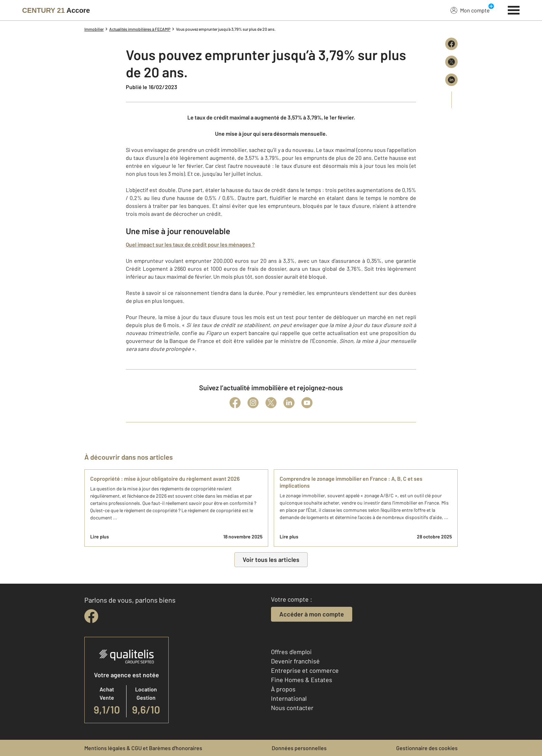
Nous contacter (292, 708)
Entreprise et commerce (305, 670)
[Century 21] (56, 10)
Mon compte (470, 10)
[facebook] (91, 616)
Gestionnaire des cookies (427, 748)
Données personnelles (299, 748)
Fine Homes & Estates (302, 680)
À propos (283, 689)
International (289, 698)
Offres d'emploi (291, 652)
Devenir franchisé (295, 661)
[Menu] (514, 9)
